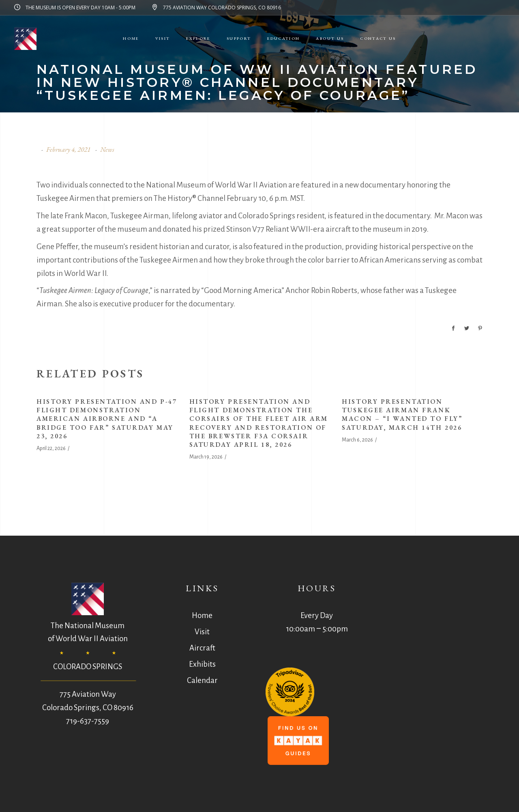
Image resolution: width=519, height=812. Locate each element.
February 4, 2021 (68, 149)
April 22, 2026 (51, 448)
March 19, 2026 (206, 457)
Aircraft (202, 648)
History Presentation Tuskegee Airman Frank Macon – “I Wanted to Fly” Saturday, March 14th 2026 (402, 415)
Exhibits (202, 664)
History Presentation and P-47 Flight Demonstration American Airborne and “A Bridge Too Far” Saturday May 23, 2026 (107, 419)
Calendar (202, 680)
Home (202, 615)
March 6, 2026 (357, 440)
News (107, 149)
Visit (202, 632)
